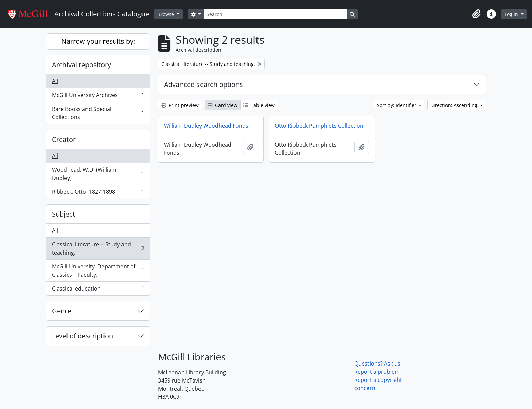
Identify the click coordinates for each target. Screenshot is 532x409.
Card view (223, 105)
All (55, 81)
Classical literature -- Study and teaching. (98, 248)
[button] (476, 14)
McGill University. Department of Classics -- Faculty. (98, 271)
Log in (512, 14)
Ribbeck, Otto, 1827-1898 (98, 193)
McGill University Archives (98, 97)
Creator (64, 139)
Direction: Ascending (454, 105)
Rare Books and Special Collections (98, 113)
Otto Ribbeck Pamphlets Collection (319, 126)
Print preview (180, 105)
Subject (63, 214)
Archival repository (81, 65)
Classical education (98, 290)
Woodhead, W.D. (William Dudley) (98, 174)
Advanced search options (203, 84)
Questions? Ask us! (378, 364)
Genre (62, 311)
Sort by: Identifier (397, 105)
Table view (259, 105)
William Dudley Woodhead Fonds (206, 126)
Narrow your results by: (98, 41)
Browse (166, 14)
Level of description (82, 336)
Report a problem (377, 372)
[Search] (275, 14)
